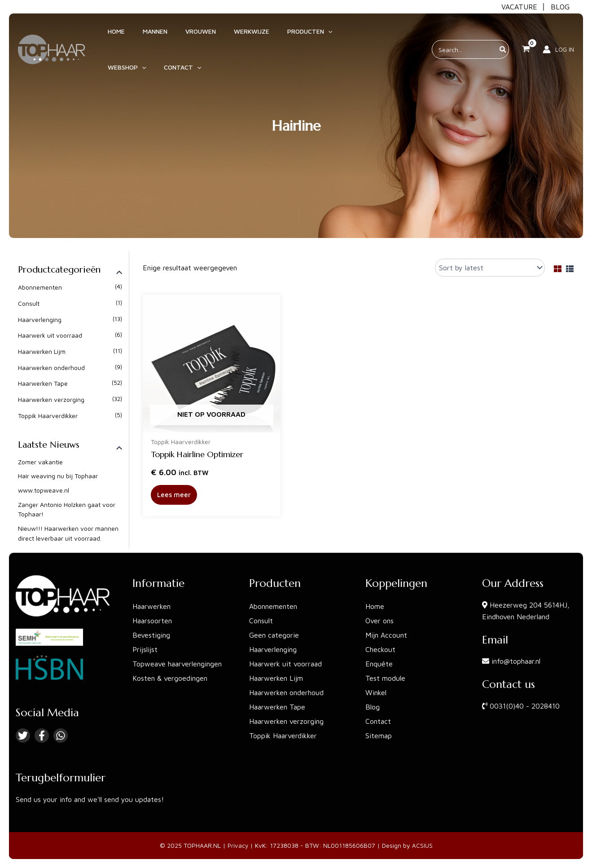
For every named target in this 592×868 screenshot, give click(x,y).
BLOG (560, 7)
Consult (29, 303)
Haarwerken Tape (43, 383)
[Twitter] (23, 736)
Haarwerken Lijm (42, 351)
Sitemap (379, 736)
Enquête (379, 664)
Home (375, 606)
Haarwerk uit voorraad (50, 335)
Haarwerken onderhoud (51, 367)
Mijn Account (386, 635)
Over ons (379, 621)
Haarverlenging (40, 319)
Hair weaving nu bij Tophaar (58, 476)
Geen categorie (274, 635)
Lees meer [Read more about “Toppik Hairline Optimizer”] (175, 495)
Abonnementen (40, 287)
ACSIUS (423, 845)
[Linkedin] (61, 736)
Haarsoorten (152, 621)
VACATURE (519, 7)
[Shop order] (490, 268)
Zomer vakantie (40, 462)
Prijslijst (145, 649)
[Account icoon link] (558, 35)
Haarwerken (151, 606)
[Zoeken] (503, 35)
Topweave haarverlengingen (177, 664)
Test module (385, 678)
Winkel (376, 692)
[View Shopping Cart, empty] (526, 35)
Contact (378, 721)
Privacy (238, 845)
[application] (288, 35)
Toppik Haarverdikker (48, 415)
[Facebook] (42, 736)
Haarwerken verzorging (51, 399)
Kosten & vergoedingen (170, 678)
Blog (373, 707)
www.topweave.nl (44, 490)
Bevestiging (151, 635)
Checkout (380, 649)
